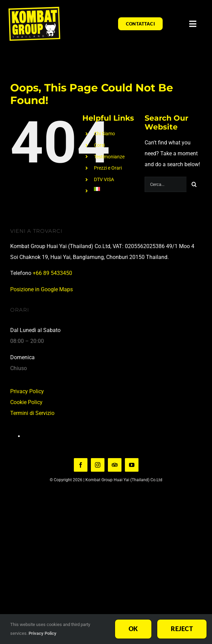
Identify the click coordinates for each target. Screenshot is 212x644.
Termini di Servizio (32, 413)
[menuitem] (114, 189)
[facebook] (81, 465)
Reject (182, 629)
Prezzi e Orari (108, 168)
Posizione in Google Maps (42, 289)
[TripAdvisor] (115, 465)
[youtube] (132, 465)
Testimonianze (109, 157)
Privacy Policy (27, 391)
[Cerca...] (166, 184)
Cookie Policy (26, 402)
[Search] (194, 184)
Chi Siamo (104, 134)
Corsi (99, 145)
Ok (133, 629)
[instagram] (98, 465)
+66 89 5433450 (52, 273)
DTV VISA (104, 179)
